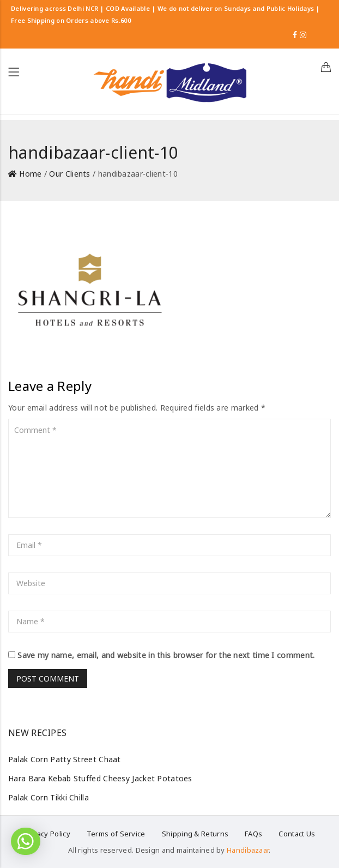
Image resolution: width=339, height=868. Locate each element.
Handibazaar (248, 850)
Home (30, 174)
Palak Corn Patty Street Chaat (65, 759)
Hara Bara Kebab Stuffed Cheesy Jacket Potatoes (100, 778)
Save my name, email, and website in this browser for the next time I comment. (166, 655)
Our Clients (69, 174)
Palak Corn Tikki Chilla (49, 797)
